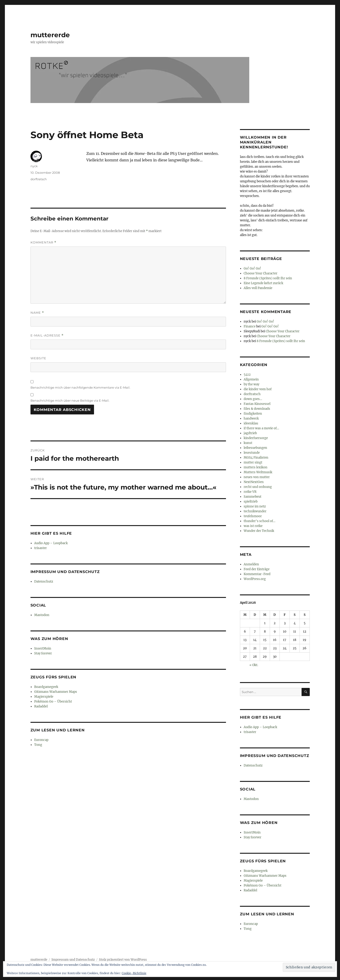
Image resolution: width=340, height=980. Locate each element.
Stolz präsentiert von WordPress (123, 960)
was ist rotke (253, 526)
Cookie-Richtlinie (134, 973)
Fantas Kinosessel (257, 404)
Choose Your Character (261, 273)
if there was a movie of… (261, 428)
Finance (250, 326)
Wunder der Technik (259, 531)
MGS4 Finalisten (256, 458)
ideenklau (251, 423)
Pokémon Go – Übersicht (53, 702)
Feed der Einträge (257, 569)
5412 (247, 375)
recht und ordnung (258, 487)
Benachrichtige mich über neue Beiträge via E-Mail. (70, 400)
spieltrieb (251, 502)
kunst (248, 443)
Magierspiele (44, 697)
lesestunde (252, 453)
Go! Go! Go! (252, 268)
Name (37, 313)
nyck (34, 166)
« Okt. (254, 665)
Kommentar (43, 242)
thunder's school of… (259, 521)
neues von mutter (257, 477)
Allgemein (251, 379)
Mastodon (42, 615)
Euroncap (41, 740)
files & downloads (257, 409)
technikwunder (255, 511)
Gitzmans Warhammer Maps (56, 692)
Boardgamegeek (46, 687)
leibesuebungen (255, 448)
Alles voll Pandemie (258, 288)
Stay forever (43, 653)
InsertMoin (43, 648)
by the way (251, 384)
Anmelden (251, 564)
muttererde (50, 35)
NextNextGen (254, 482)
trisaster (40, 548)
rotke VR (250, 492)
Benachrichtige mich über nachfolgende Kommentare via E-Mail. (80, 387)
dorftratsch (39, 179)
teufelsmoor (253, 516)
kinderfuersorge (256, 438)
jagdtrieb (250, 433)
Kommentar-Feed (257, 574)
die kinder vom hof (258, 389)
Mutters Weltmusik (258, 472)
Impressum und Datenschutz (73, 960)
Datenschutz (44, 582)
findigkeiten (253, 414)
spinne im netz (255, 506)
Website (38, 358)
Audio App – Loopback (51, 543)
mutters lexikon (256, 467)
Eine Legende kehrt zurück (263, 283)
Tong (38, 745)
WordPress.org (255, 579)
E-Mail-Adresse (47, 335)
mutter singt (253, 462)
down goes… (253, 399)
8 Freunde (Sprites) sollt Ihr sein (268, 278)
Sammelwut (252, 497)
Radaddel (41, 706)
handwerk (251, 418)
